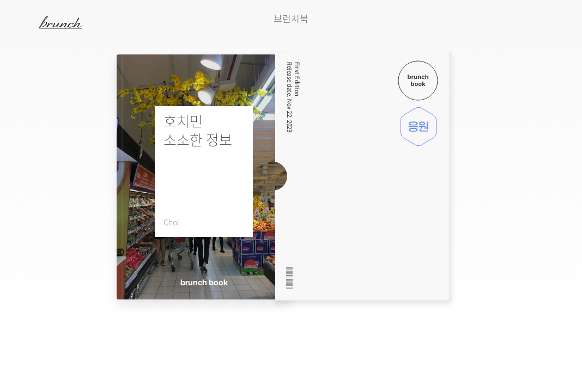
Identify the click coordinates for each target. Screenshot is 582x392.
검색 (560, 22)
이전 (519, 39)
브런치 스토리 (69, 22)
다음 (547, 39)
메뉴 (24, 22)
